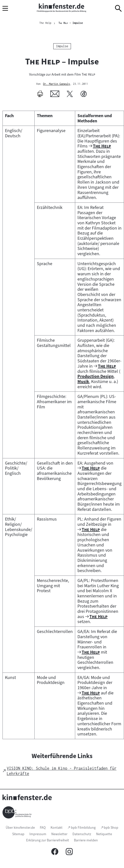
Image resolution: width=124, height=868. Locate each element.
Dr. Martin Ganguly (57, 84)
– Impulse (71, 23)
